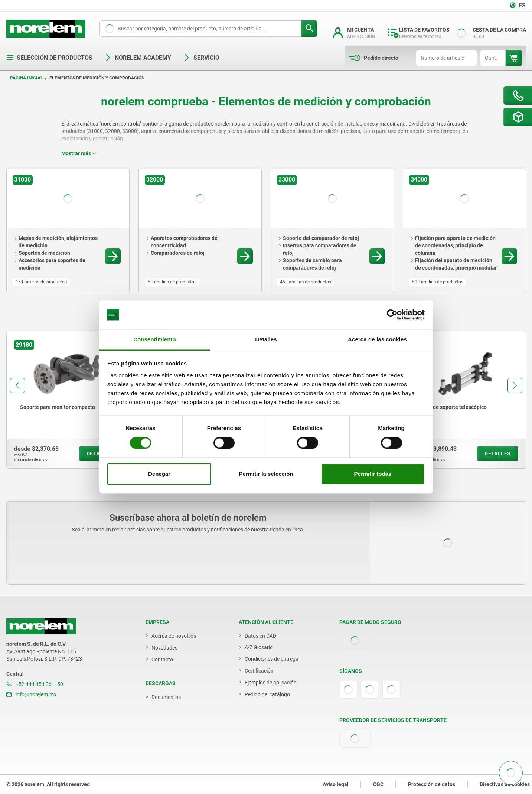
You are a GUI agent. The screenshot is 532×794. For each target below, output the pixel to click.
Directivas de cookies (505, 784)
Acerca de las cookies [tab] (377, 339)
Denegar (159, 474)
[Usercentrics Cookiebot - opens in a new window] (392, 315)
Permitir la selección (266, 474)
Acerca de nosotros (174, 636)
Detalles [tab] (266, 339)
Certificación (259, 671)
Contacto (162, 660)
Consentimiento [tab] (155, 339)
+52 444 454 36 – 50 (35, 684)
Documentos (166, 697)
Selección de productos (49, 58)
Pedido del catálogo (267, 694)
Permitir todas (373, 474)
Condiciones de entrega (272, 659)
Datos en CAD (260, 636)
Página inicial (27, 78)
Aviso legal (336, 784)
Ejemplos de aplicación (271, 683)
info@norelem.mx (31, 694)
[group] (67, 400)
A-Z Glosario (259, 647)
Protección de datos (432, 784)
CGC (378, 784)
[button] (17, 385)
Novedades (164, 648)
